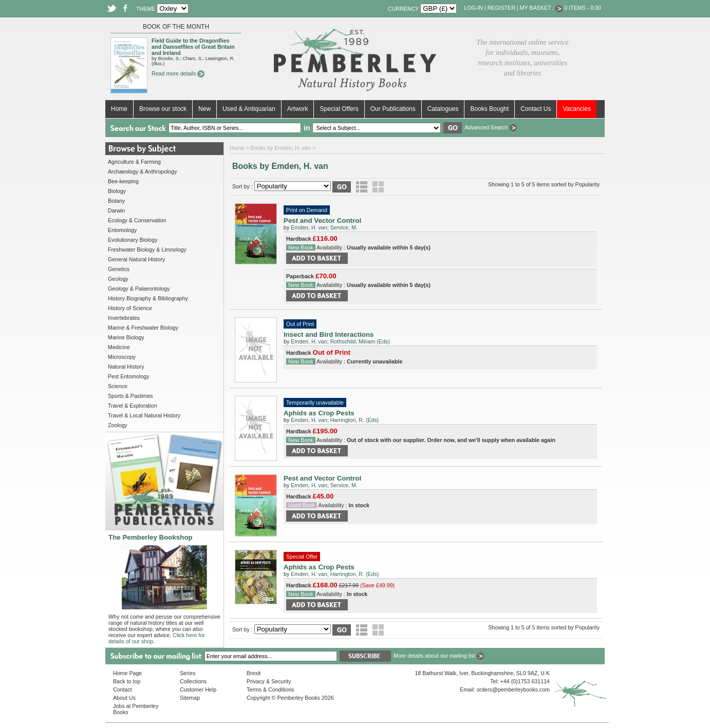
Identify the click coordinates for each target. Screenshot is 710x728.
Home (119, 109)
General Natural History (136, 259)
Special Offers (339, 109)
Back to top (127, 681)
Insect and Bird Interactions (329, 334)
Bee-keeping (123, 181)
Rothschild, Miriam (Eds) (360, 341)
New (204, 109)
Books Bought (489, 109)
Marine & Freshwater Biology (143, 328)
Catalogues (443, 109)
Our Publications (393, 109)
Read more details (178, 73)
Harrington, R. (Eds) (355, 420)
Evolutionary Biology (133, 240)
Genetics (119, 269)
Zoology (118, 425)
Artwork (298, 109)
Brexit (254, 673)
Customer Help (198, 689)
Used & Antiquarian (249, 109)
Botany (116, 201)
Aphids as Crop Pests (319, 413)
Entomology (122, 230)
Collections (193, 681)
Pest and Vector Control (322, 221)
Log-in (473, 8)
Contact (123, 689)
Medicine (119, 347)
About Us (124, 698)
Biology (117, 191)
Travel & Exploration (133, 406)
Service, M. (344, 227)
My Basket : (541, 8)
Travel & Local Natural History (144, 415)
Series (188, 673)
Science (118, 386)
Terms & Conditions (270, 689)
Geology (118, 279)
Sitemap (190, 698)
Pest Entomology (129, 376)
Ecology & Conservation (137, 220)
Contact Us (536, 109)
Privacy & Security (269, 681)
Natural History (126, 367)
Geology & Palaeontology (139, 289)
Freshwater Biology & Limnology (147, 250)
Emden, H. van (309, 227)
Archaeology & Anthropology (142, 171)
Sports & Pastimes (130, 396)
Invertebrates (124, 318)
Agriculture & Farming (134, 162)
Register (501, 8)
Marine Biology (126, 337)
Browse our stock (163, 109)
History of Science (130, 308)
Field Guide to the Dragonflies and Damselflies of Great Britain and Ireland (193, 47)
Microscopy (122, 357)
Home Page (127, 673)
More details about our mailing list (439, 656)
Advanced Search (490, 127)
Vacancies (576, 109)
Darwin (116, 210)
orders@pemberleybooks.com (513, 689)
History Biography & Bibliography (148, 298)
